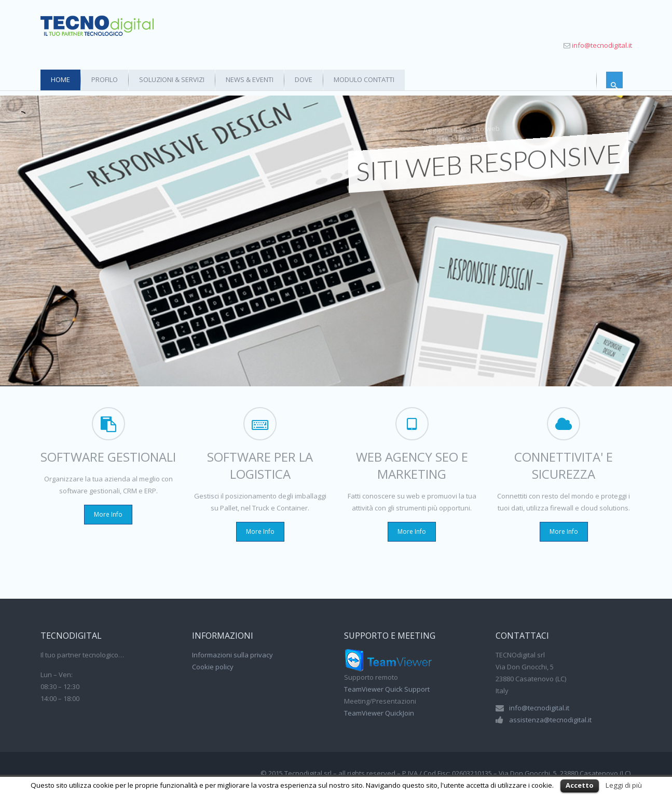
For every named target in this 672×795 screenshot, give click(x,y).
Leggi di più (624, 785)
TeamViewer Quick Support (387, 689)
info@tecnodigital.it (602, 45)
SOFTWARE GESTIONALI (108, 457)
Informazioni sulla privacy (232, 655)
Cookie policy (213, 667)
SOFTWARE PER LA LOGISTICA (260, 465)
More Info (108, 514)
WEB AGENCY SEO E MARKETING (412, 465)
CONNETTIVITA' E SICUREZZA (564, 465)
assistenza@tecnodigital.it (550, 720)
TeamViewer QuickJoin (379, 713)
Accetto (580, 785)
